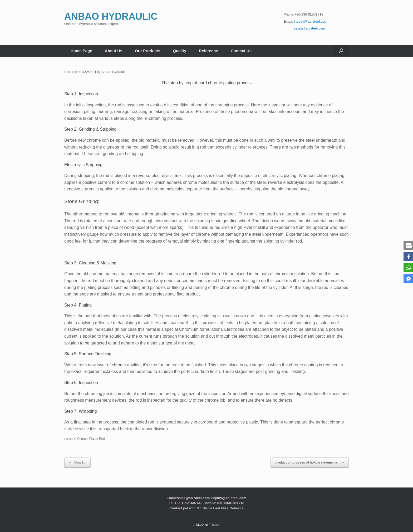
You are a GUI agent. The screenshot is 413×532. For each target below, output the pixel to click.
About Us (114, 51)
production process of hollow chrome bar (314, 461)
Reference (208, 51)
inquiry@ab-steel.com (228, 495)
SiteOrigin (203, 522)
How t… (75, 461)
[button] (341, 51)
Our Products (147, 51)
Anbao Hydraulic (112, 72)
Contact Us (241, 51)
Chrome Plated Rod (90, 439)
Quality (180, 51)
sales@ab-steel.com (193, 495)
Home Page (81, 51)
